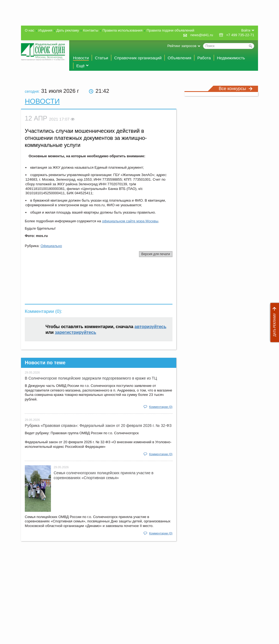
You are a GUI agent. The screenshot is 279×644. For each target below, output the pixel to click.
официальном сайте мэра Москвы (130, 221)
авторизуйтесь (151, 327)
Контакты (91, 30)
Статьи (101, 58)
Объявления (179, 58)
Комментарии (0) (161, 407)
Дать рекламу (273, 323)
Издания (45, 30)
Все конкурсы (236, 89)
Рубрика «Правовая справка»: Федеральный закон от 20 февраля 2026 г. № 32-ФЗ (98, 426)
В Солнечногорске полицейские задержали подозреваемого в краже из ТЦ (91, 378)
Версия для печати (156, 254)
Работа (204, 58)
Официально (51, 246)
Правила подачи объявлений (170, 30)
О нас (30, 30)
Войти (246, 30)
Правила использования (122, 30)
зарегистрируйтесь (75, 332)
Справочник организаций (138, 58)
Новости (81, 58)
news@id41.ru (202, 35)
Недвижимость (231, 58)
